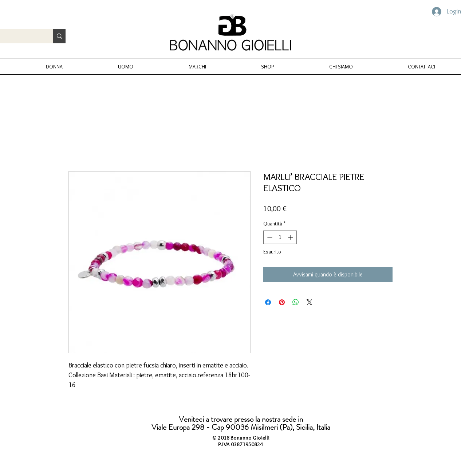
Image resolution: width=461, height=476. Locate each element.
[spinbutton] (280, 237)
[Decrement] (269, 237)
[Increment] (291, 237)
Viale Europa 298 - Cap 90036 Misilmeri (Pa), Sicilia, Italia (241, 427)
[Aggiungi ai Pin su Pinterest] (282, 302)
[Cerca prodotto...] (59, 36)
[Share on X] (310, 302)
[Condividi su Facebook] (268, 302)
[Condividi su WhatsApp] (296, 302)
